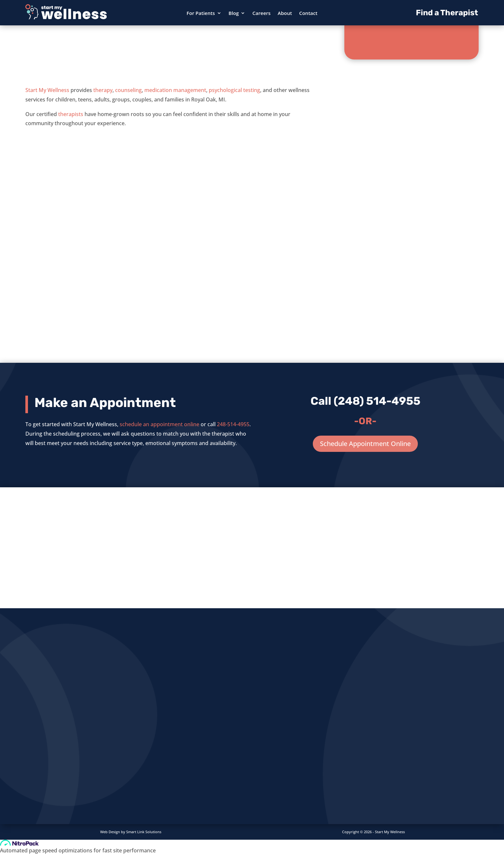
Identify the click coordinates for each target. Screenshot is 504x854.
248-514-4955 (233, 424)
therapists (71, 114)
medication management (175, 90)
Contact (308, 13)
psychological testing (234, 90)
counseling (128, 90)
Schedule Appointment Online (365, 444)
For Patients (201, 13)
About (285, 13)
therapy (103, 90)
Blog (234, 13)
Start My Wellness (47, 90)
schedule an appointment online (159, 424)
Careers (261, 13)
